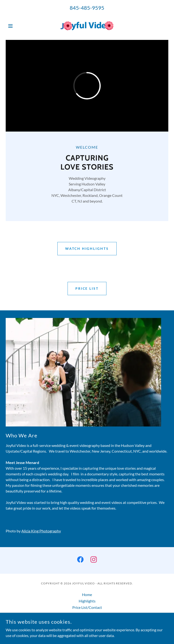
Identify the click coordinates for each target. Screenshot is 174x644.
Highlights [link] (87, 601)
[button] (18, 26)
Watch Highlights (87, 249)
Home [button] (87, 594)
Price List (87, 288)
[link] (87, 26)
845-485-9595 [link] (87, 8)
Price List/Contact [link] (87, 607)
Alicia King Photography (41, 531)
